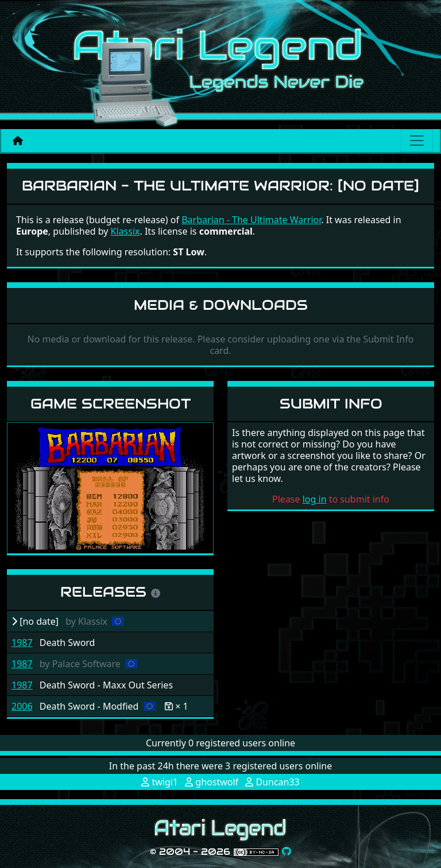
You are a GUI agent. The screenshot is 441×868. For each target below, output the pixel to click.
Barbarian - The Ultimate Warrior (251, 220)
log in (315, 499)
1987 (22, 643)
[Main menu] (417, 141)
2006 (22, 706)
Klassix (125, 231)
